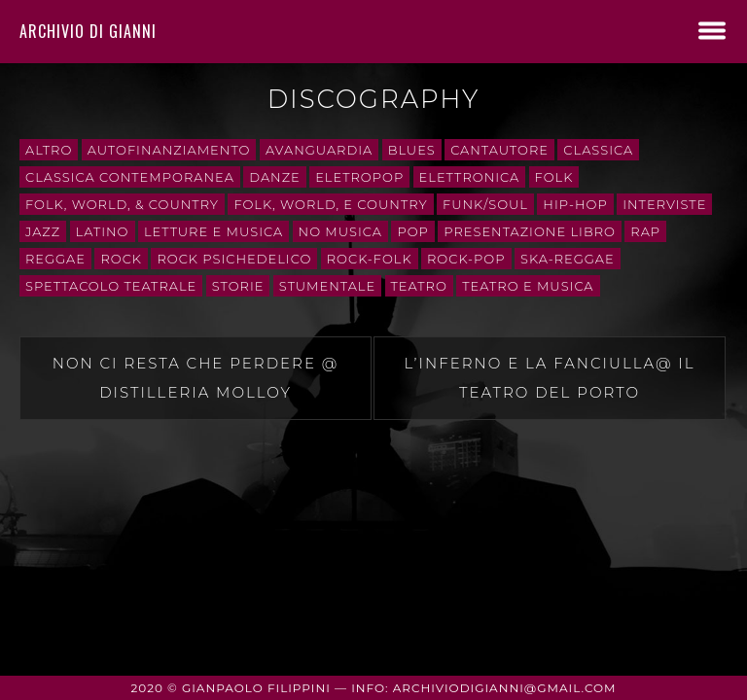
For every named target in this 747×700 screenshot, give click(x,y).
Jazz (43, 231)
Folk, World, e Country (330, 204)
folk (554, 177)
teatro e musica (528, 286)
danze (274, 177)
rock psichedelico (234, 259)
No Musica (340, 231)
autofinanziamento (169, 150)
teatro (419, 286)
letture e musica (213, 231)
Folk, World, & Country (122, 204)
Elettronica (470, 177)
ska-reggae (568, 259)
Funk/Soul (485, 204)
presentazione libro (530, 231)
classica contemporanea (130, 177)
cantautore (499, 150)
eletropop (359, 177)
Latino (103, 231)
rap (645, 231)
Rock (121, 259)
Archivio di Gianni (88, 31)
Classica (598, 150)
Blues (412, 150)
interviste (664, 204)
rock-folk (370, 259)
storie (238, 286)
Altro (49, 150)
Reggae (55, 259)
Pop (412, 231)
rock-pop (466, 259)
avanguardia (319, 150)
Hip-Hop (575, 204)
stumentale (327, 286)
